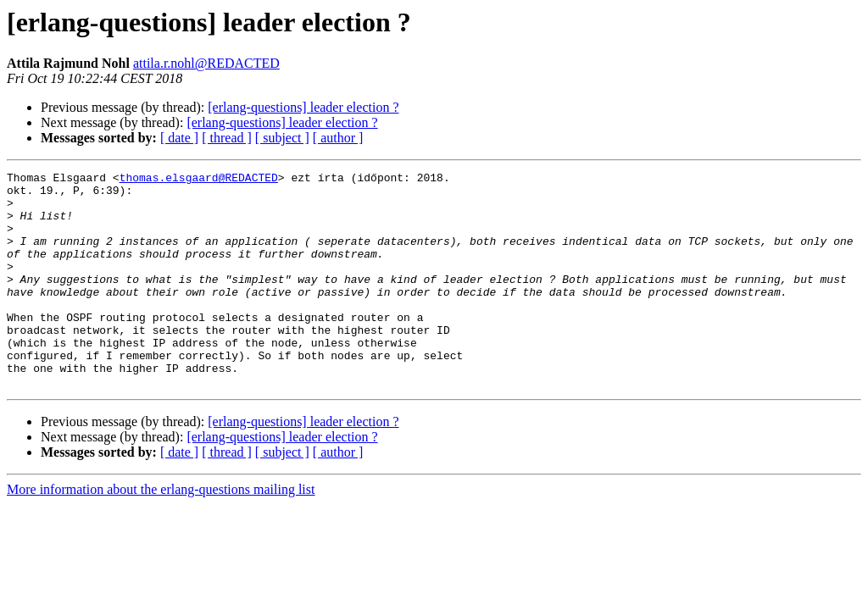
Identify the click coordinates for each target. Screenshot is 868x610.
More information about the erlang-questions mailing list (161, 532)
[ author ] (338, 138)
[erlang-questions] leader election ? (303, 107)
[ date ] (179, 138)
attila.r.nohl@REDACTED (206, 63)
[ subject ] (282, 138)
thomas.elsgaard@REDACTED (199, 180)
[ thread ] (227, 138)
